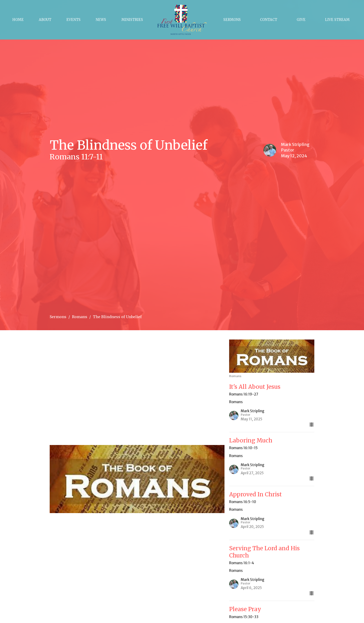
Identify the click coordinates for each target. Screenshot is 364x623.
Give (301, 20)
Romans (80, 317)
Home (18, 20)
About (45, 20)
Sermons (232, 20)
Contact (269, 20)
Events (73, 20)
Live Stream (337, 20)
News (101, 20)
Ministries (132, 20)
